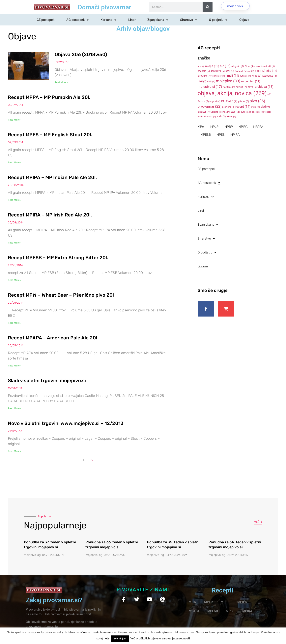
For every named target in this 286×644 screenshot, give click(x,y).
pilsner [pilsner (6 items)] (243, 101)
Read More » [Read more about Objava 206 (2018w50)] (61, 82)
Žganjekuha (158, 20)
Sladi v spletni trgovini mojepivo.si (47, 381)
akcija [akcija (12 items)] (212, 66)
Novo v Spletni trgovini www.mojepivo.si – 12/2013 (66, 423)
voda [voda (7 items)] (221, 116)
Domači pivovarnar (105, 7)
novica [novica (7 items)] (241, 87)
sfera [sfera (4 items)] (256, 107)
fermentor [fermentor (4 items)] (218, 76)
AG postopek (77, 20)
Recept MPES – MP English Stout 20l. (50, 135)
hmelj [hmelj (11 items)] (232, 76)
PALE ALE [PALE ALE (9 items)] (229, 101)
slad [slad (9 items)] (265, 107)
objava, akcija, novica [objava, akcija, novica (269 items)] (232, 93)
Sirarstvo (189, 20)
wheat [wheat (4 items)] (231, 117)
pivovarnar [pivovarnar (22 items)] (210, 106)
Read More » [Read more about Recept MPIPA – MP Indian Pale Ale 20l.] (15, 200)
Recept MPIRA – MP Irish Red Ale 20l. (50, 215)
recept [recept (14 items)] (243, 107)
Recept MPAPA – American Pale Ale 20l (53, 338)
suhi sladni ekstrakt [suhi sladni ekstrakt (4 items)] (252, 112)
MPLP (215, 127)
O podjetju (218, 20)
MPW (201, 127)
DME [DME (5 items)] (230, 71)
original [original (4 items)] (215, 102)
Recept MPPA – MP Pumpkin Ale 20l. (49, 97)
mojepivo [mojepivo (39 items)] (228, 81)
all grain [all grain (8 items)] (238, 66)
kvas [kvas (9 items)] (257, 76)
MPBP (229, 127)
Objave (244, 20)
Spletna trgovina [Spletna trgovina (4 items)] (220, 112)
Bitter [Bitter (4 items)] (249, 66)
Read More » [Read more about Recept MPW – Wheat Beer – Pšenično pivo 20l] (15, 323)
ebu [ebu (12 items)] (272, 71)
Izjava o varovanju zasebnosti (170, 638)
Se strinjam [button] (120, 639)
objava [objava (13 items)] (265, 87)
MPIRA (235, 135)
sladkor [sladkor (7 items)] (204, 112)
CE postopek (46, 20)
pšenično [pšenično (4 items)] (228, 107)
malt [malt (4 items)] (211, 82)
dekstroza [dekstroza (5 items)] (218, 71)
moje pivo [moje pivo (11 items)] (251, 81)
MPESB (206, 135)
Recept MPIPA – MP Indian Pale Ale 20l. (52, 177)
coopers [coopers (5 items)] (204, 71)
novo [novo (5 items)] (252, 87)
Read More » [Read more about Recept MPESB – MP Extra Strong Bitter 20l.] (15, 280)
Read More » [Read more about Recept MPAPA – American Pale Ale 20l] (15, 366)
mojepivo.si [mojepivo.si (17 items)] (210, 87)
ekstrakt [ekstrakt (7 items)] (204, 76)
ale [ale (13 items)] (225, 66)
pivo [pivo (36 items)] (257, 101)
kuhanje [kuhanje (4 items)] (245, 76)
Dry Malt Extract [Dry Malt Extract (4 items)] (244, 71)
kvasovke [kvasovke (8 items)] (270, 76)
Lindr (132, 20)
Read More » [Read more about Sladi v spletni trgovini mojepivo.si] (15, 408)
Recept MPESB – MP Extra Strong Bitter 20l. (58, 258)
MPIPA (243, 127)
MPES (221, 135)
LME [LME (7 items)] (202, 81)
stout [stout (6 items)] (235, 112)
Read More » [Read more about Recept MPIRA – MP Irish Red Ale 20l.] (15, 243)
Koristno (108, 20)
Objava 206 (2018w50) (81, 55)
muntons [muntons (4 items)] (229, 87)
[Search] (208, 7)
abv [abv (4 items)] (201, 66)
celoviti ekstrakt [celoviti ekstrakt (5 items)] (265, 66)
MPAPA (259, 127)
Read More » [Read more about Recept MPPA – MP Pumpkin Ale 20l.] (15, 120)
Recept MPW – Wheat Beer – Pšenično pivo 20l (61, 295)
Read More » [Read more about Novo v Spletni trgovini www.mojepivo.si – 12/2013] (15, 451)
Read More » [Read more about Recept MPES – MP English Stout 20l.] (15, 163)
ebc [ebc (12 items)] (260, 71)
